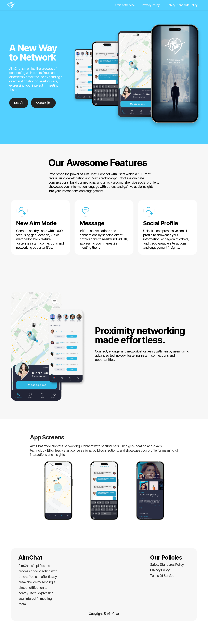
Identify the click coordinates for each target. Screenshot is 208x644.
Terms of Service (124, 5)
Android (43, 103)
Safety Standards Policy (182, 5)
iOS (19, 103)
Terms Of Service (162, 576)
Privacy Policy (151, 5)
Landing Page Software (104, 639)
